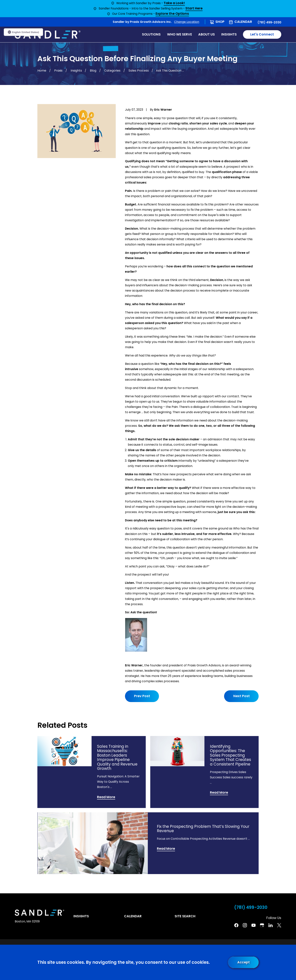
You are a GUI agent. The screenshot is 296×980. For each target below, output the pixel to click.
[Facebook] (236, 925)
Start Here (194, 9)
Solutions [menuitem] (151, 34)
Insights (81, 916)
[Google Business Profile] (262, 925)
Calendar (243, 22)
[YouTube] (254, 925)
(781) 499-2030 (269, 22)
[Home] (48, 35)
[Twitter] (279, 925)
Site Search (185, 916)
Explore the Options (172, 14)
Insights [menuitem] (229, 34)
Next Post (241, 696)
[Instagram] (245, 925)
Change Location (187, 22)
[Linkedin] (271, 925)
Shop (220, 22)
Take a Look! (174, 3)
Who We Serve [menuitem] (180, 34)
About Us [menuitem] (207, 34)
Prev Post (142, 696)
